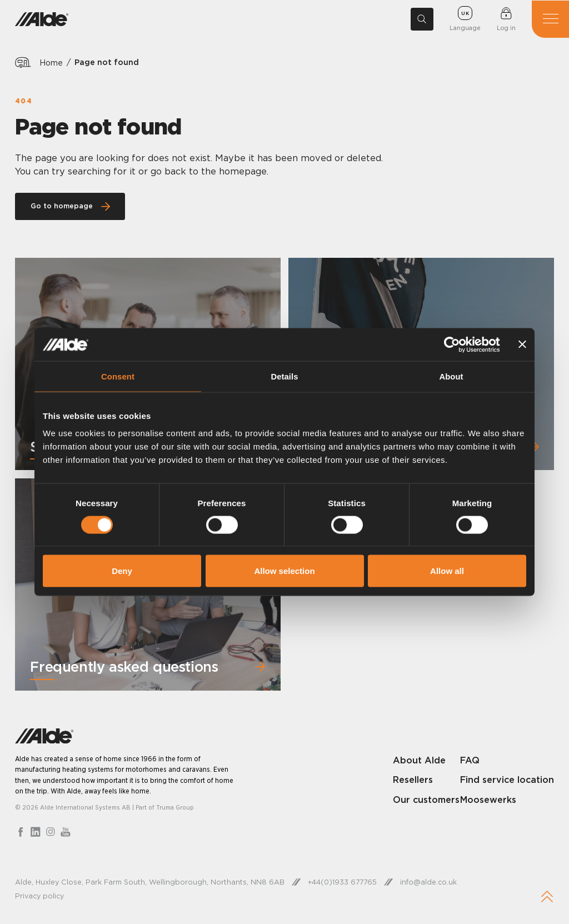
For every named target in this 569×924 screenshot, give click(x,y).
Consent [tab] (118, 376)
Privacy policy (40, 897)
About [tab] (451, 376)
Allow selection (284, 571)
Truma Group (175, 808)
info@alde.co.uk (430, 883)
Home (51, 62)
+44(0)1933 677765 (343, 883)
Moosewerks (488, 815)
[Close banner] (522, 344)
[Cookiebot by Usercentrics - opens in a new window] (451, 344)
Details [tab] (284, 376)
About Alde (419, 761)
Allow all (447, 571)
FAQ (470, 761)
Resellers (413, 781)
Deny (122, 571)
